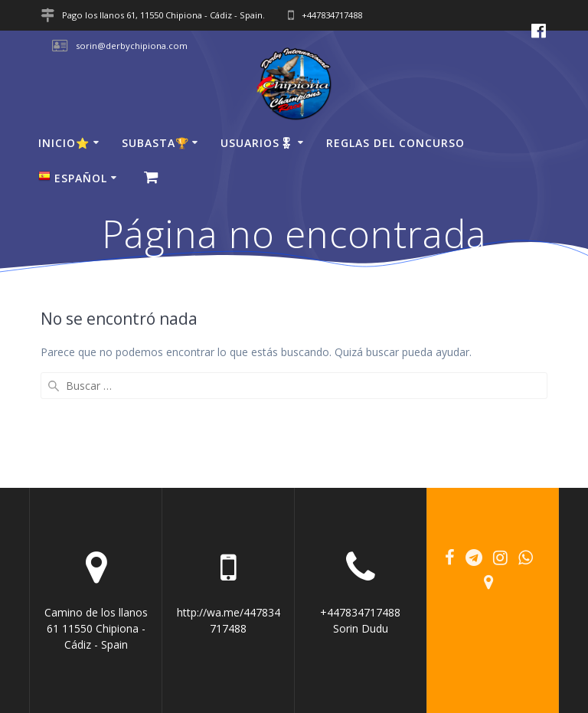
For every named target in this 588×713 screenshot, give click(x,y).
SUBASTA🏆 (155, 143)
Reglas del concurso (395, 143)
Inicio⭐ (64, 143)
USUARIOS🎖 (257, 143)
